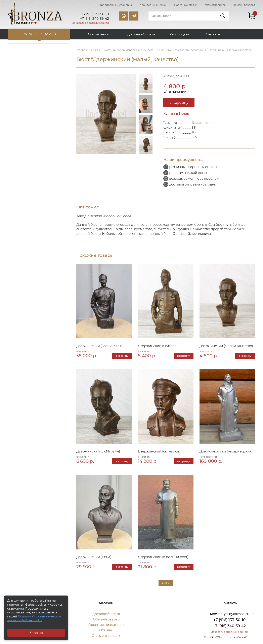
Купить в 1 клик (176, 114)
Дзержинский (202, 123)
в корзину (179, 103)
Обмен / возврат (244, 5)
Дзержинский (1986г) (94, 557)
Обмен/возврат (106, 619)
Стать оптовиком (215, 5)
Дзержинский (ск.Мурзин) (98, 451)
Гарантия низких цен (153, 5)
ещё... (166, 583)
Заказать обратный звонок (91, 23)
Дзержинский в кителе (157, 346)
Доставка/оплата (141, 34)
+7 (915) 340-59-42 (229, 626)
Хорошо (36, 633)
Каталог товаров (39, 34)
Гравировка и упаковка (116, 5)
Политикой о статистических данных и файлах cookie (34, 618)
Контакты (213, 34)
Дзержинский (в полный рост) (163, 557)
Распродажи (180, 34)
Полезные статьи (186, 5)
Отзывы (106, 630)
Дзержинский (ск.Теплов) (159, 451)
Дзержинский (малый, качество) (226, 346)
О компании (98, 34)
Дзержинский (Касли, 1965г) (99, 346)
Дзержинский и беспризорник (226, 451)
